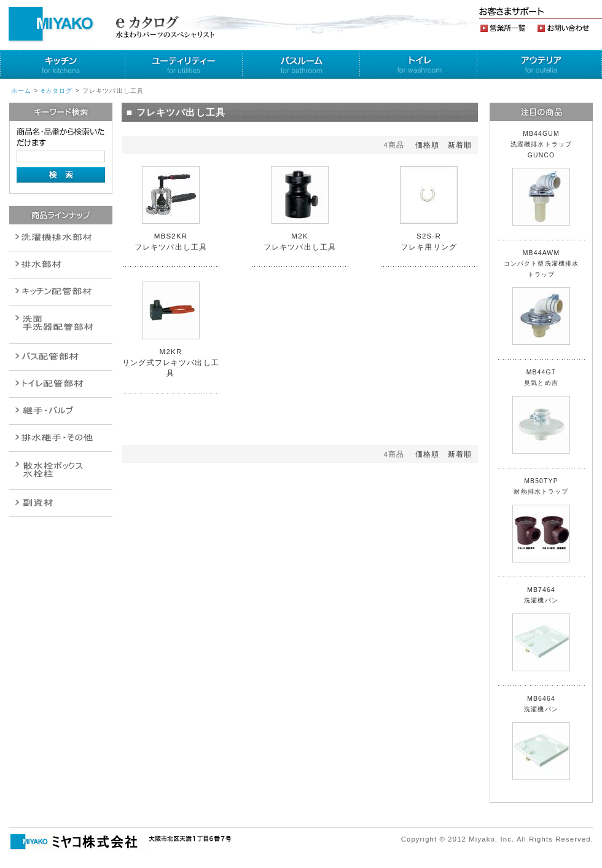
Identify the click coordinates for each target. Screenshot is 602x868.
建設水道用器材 (61, 503)
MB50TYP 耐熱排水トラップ (541, 520)
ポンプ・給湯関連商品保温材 (61, 384)
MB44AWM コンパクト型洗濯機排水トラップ (541, 297)
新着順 (460, 145)
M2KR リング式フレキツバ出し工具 (171, 362)
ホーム (21, 91)
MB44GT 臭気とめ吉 (541, 411)
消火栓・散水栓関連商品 (61, 471)
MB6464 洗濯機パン (541, 738)
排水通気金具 (61, 238)
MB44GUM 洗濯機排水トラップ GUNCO (545, 178)
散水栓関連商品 (61, 324)
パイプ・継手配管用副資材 (61, 292)
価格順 (427, 145)
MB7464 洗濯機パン (541, 629)
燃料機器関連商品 (61, 438)
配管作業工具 (61, 411)
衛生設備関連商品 (61, 265)
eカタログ (57, 91)
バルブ (61, 357)
